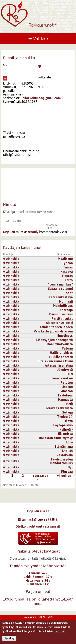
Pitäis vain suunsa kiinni (55, 361)
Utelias (67, 451)
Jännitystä (65, 370)
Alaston (67, 391)
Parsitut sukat (62, 318)
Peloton (67, 382)
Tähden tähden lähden (56, 327)
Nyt (70, 467)
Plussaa (67, 471)
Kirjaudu (9, 232)
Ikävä (69, 421)
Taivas (68, 267)
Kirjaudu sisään (38, 511)
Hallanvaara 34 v (38, 580)
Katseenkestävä (61, 297)
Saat (69, 293)
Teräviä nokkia (62, 378)
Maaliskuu (65, 259)
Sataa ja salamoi (60, 289)
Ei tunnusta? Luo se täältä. (38, 519)
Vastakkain (65, 455)
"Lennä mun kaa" (60, 284)
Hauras (67, 276)
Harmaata (65, 400)
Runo (49, 228)
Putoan (67, 348)
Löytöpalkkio (63, 425)
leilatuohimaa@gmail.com (41, 98)
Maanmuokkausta (60, 344)
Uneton (67, 387)
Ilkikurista (65, 434)
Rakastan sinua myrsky (56, 438)
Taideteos (65, 395)
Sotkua (67, 412)
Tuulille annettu (61, 357)
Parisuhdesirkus (61, 314)
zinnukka (11, 259)
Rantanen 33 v (38, 584)
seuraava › (41, 476)
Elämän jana (64, 446)
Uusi (70, 442)
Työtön (67, 263)
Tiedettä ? (65, 417)
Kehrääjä (66, 310)
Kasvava (67, 272)
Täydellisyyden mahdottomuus (61, 461)
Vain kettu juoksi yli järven (53, 331)
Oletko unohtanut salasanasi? (38, 526)
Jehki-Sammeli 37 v (38, 577)
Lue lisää (60, 633)
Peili (70, 404)
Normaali (66, 301)
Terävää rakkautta (59, 408)
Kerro (69, 280)
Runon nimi (64, 254)
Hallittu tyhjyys (61, 353)
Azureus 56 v (38, 573)
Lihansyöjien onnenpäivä (55, 340)
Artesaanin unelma (59, 365)
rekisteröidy (29, 232)
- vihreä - (66, 429)
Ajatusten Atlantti (59, 323)
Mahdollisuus (63, 306)
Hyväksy (9, 640)
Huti (70, 374)
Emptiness (65, 336)
